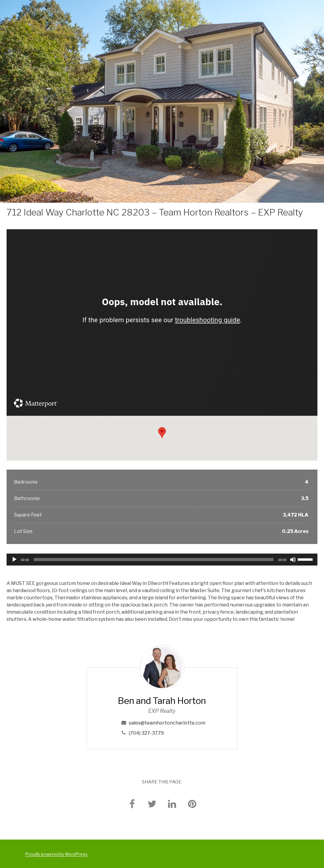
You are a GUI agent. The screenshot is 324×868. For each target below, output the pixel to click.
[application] (162, 560)
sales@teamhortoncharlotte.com (167, 723)
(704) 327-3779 (146, 733)
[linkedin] (172, 804)
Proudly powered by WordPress (56, 854)
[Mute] (293, 560)
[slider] (154, 560)
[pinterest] (192, 804)
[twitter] (152, 804)
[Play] (14, 560)
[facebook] (132, 804)
